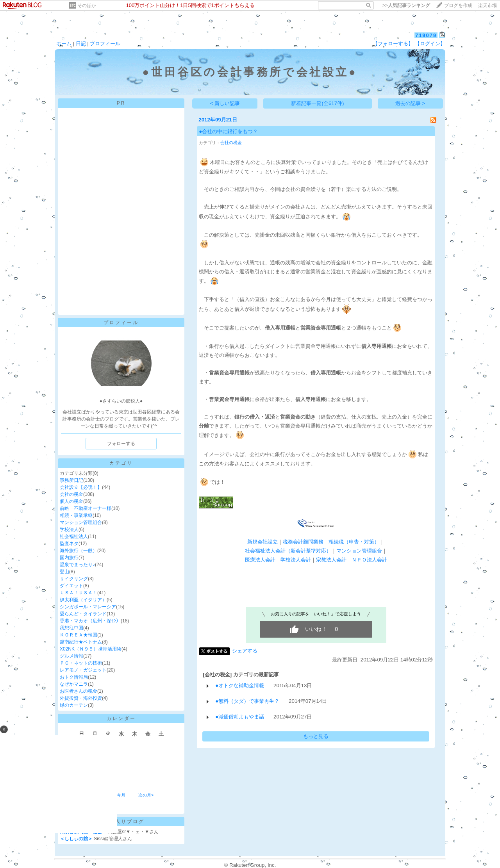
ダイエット (71, 586)
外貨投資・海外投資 (81, 698)
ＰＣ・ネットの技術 (81, 663)
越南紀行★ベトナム (81, 642)
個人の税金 (71, 501)
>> (406, 5)
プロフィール (105, 44)
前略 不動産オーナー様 (86, 508)
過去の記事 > (410, 103)
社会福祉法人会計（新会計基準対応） (288, 551)
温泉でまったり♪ (77, 565)
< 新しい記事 (225, 103)
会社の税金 (71, 494)
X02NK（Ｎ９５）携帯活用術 (91, 649)
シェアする (245, 651)
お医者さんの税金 (79, 691)
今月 (121, 795)
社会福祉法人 (74, 536)
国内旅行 (69, 558)
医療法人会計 (260, 560)
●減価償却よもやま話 (240, 717)
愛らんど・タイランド (83, 614)
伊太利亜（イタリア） (83, 600)
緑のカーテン (74, 705)
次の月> (146, 795)
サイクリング (74, 579)
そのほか (87, 5)
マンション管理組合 (81, 522)
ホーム (64, 44)
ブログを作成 (458, 5)
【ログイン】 (430, 44)
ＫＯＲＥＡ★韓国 (79, 635)
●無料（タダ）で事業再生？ (247, 701)
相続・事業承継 (76, 515)
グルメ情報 (71, 656)
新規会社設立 (262, 542)
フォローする (121, 444)
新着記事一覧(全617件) (317, 103)
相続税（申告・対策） (354, 542)
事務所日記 (71, 480)
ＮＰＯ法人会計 (369, 560)
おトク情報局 (74, 677)
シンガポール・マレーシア (88, 607)
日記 (81, 44)
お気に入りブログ (121, 822)
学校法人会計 (296, 560)
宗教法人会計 (331, 560)
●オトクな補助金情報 (240, 685)
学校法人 (69, 529)
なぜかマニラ (74, 684)
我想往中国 (71, 628)
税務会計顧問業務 (303, 542)
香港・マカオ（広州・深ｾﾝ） (90, 621)
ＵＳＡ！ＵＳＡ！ (79, 593)
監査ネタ (69, 544)
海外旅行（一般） (79, 551)
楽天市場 (487, 5)
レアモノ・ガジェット (83, 670)
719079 (426, 35)
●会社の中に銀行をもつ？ (228, 131)
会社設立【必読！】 (81, 487)
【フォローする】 (393, 44)
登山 (64, 572)
